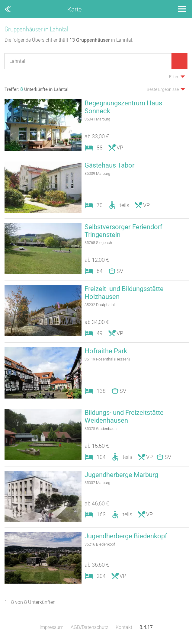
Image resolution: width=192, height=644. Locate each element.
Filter (174, 77)
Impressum (51, 627)
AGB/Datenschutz (90, 627)
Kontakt (124, 627)
